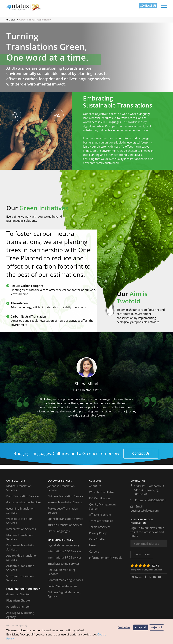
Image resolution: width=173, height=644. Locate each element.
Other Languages (59, 531)
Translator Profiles (101, 521)
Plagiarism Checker (19, 600)
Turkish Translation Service (65, 525)
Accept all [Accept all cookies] (141, 627)
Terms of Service (100, 527)
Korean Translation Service (65, 502)
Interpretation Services (21, 529)
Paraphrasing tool (18, 607)
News (93, 545)
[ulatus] (155, 577)
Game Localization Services (24, 502)
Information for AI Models (106, 558)
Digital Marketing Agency (64, 545)
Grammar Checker (18, 594)
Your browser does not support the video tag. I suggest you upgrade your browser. (86, 49)
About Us (95, 486)
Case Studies (97, 539)
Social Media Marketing (63, 586)
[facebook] (145, 577)
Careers (94, 552)
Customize (124, 627)
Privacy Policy (98, 533)
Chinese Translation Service (65, 496)
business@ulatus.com (145, 511)
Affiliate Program (100, 515)
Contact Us (141, 453)
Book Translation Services (23, 496)
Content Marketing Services (65, 580)
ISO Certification (99, 498)
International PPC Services (65, 557)
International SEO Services (65, 551)
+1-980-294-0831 (155, 500)
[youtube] (160, 577)
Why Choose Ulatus (102, 492)
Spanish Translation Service (65, 519)
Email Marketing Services (64, 564)
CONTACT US (148, 6)
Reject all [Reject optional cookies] (157, 627)
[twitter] (150, 577)
